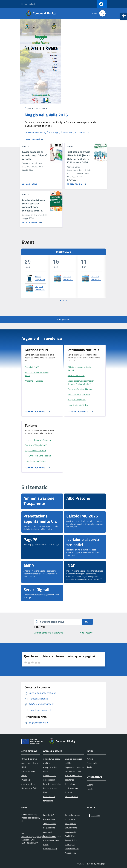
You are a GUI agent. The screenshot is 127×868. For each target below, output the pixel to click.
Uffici (24, 767)
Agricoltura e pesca (51, 759)
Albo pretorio (71, 823)
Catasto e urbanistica (52, 784)
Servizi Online (71, 828)
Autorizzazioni (49, 780)
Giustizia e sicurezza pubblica (74, 761)
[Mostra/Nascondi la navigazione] (3, 13)
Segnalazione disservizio (49, 830)
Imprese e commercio (74, 767)
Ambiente (47, 763)
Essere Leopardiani (40, 278)
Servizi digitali (71, 832)
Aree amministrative (30, 763)
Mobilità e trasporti (73, 771)
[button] (124, 16)
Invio (87, 622)
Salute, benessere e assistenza (74, 778)
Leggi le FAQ (49, 815)
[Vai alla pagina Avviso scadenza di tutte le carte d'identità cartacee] (31, 183)
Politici (24, 776)
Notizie (90, 759)
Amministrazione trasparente (72, 817)
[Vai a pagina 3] (67, 301)
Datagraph (101, 864)
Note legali (70, 844)
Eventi (90, 789)
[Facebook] (94, 816)
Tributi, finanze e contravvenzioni (72, 786)
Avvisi (89, 767)
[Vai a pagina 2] (63, 301)
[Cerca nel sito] (102, 13)
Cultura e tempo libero (50, 790)
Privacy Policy (71, 840)
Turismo (68, 792)
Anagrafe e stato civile (51, 769)
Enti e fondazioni (29, 771)
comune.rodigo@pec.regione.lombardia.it (39, 837)
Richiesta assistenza (52, 836)
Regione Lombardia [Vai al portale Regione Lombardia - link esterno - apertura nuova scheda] (29, 4)
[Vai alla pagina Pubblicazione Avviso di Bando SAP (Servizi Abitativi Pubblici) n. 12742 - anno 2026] (76, 183)
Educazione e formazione (49, 799)
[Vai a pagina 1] (60, 301)
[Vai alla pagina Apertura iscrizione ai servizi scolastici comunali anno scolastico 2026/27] (31, 221)
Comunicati (92, 763)
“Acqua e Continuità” (40, 288)
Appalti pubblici (50, 776)
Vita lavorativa (71, 797)
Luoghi (90, 785)
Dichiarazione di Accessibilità (72, 851)
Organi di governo (29, 759)
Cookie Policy (71, 836)
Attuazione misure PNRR (51, 842)
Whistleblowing (50, 849)
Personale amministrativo (28, 782)
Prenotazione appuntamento (50, 821)
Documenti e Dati (29, 788)
